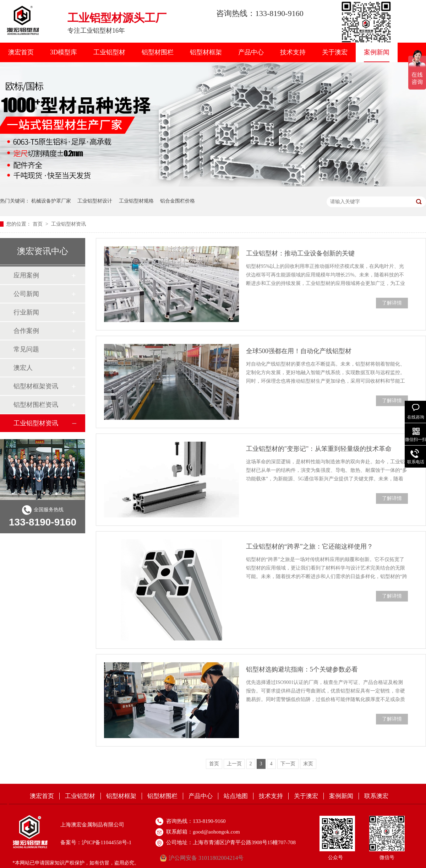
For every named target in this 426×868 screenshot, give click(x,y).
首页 (38, 224)
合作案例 (26, 331)
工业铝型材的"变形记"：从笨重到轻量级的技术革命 (319, 449)
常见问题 (26, 349)
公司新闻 (26, 294)
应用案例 (26, 275)
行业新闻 (26, 312)
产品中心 (251, 52)
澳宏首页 (21, 52)
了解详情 (392, 303)
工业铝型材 (109, 52)
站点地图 (236, 796)
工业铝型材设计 (95, 201)
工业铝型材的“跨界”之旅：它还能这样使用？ (310, 546)
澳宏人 (23, 368)
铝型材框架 (206, 52)
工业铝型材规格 (136, 201)
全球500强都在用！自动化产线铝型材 (299, 351)
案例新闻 (377, 52)
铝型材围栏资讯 (36, 405)
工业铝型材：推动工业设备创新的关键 (300, 253)
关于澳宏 (335, 52)
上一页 (234, 764)
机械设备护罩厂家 (51, 201)
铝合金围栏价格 (177, 201)
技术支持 (293, 52)
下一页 (288, 764)
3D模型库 (64, 52)
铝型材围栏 (158, 52)
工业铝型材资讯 (69, 224)
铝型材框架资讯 (36, 386)
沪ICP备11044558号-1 (106, 842)
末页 (308, 764)
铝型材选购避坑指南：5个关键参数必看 (302, 669)
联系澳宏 (376, 796)
